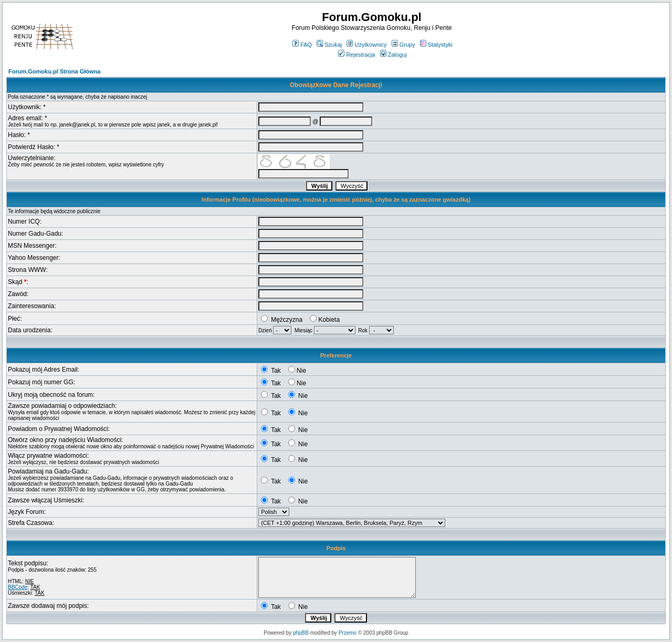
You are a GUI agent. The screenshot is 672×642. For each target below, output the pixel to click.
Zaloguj (393, 55)
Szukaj (329, 45)
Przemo (348, 633)
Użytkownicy (366, 45)
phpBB (301, 633)
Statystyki (436, 45)
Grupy (403, 45)
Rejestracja (356, 55)
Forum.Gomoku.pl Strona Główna (54, 71)
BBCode (18, 587)
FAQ (302, 45)
